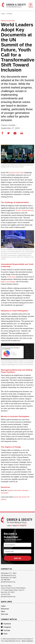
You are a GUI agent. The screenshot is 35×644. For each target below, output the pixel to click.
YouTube (6, 631)
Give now (4, 614)
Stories (9, 14)
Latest (3, 606)
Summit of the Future (17, 173)
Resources (5, 609)
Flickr (4, 634)
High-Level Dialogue (8, 282)
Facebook (6, 624)
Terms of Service (27, 641)
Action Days (11, 277)
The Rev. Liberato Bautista (24, 211)
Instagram (6, 627)
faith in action (8, 21)
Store (3, 612)
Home (3, 14)
